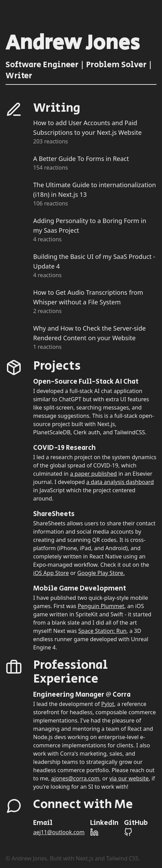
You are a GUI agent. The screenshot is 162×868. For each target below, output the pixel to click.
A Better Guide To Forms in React (81, 159)
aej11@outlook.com (59, 832)
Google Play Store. (101, 573)
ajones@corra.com (75, 778)
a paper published (94, 474)
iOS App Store (51, 573)
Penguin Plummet (101, 606)
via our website (129, 778)
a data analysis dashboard (120, 482)
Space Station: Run (103, 631)
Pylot (108, 704)
